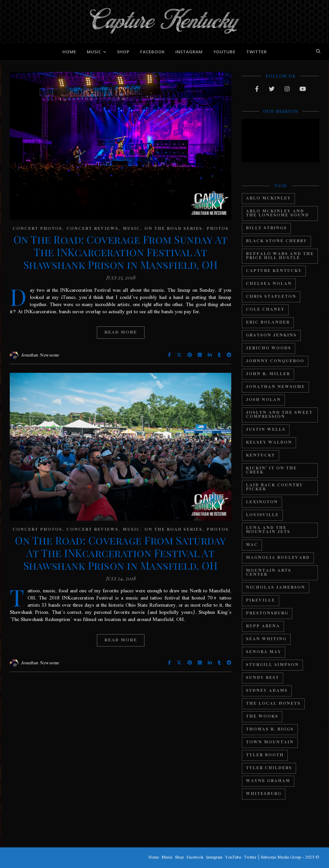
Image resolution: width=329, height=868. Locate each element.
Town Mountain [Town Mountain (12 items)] (270, 742)
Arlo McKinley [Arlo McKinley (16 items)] (268, 198)
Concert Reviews (92, 229)
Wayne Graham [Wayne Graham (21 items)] (268, 781)
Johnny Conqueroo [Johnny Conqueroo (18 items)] (275, 361)
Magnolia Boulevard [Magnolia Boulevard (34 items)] (278, 558)
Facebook (152, 52)
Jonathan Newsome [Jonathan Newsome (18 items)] (275, 387)
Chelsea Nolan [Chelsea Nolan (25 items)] (269, 284)
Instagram (189, 52)
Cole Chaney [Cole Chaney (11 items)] (265, 310)
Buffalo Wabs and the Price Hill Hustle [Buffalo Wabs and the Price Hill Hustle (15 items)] (280, 256)
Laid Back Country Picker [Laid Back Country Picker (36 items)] (274, 487)
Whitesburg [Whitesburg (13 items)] (264, 794)
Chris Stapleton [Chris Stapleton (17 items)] (271, 297)
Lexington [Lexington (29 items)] (262, 502)
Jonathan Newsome (40, 355)
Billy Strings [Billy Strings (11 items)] (266, 228)
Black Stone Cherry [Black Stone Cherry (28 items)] (276, 241)
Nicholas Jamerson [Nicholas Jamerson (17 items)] (276, 588)
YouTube (224, 52)
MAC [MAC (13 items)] (252, 545)
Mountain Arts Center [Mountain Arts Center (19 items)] (269, 573)
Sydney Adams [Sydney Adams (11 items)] (267, 691)
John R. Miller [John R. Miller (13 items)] (268, 374)
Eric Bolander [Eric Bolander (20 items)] (268, 323)
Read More (121, 332)
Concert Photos (37, 229)
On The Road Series (173, 229)
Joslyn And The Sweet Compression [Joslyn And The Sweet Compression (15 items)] (279, 415)
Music (94, 52)
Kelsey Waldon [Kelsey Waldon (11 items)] (269, 443)
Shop (123, 52)
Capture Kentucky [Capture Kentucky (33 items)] (274, 271)
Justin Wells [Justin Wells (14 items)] (266, 430)
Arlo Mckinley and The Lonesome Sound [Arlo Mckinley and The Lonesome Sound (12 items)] (277, 213)
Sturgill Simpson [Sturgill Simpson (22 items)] (272, 665)
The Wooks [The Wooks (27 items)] (262, 717)
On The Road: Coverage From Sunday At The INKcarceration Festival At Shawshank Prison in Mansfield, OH (121, 252)
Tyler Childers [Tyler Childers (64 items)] (269, 768)
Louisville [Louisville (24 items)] (262, 515)
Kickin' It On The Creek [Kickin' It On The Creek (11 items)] (271, 470)
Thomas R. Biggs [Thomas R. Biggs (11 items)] (270, 729)
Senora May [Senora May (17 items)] (264, 652)
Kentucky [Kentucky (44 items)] (261, 455)
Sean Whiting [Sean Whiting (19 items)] (266, 639)
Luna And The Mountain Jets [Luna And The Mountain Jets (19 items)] (268, 530)
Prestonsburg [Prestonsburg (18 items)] (267, 613)
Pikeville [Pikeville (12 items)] (261, 600)
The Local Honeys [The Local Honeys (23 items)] (273, 704)
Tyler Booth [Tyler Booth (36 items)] (265, 755)
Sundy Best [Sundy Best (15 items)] (263, 678)
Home (69, 52)
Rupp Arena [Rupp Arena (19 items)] (263, 626)
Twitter (256, 52)
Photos (218, 229)
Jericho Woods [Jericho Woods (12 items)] (269, 348)
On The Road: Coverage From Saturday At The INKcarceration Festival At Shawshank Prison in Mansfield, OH (121, 553)
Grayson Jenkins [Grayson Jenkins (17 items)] (271, 335)
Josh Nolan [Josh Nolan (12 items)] (263, 400)
